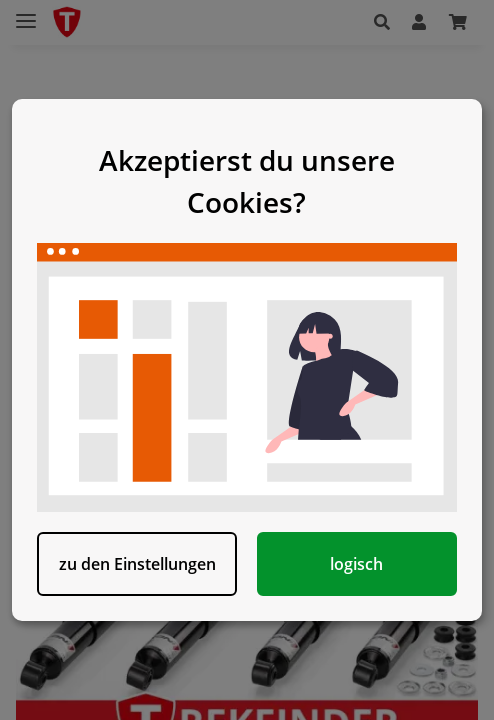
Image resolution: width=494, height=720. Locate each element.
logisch (356, 564)
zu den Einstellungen (137, 564)
